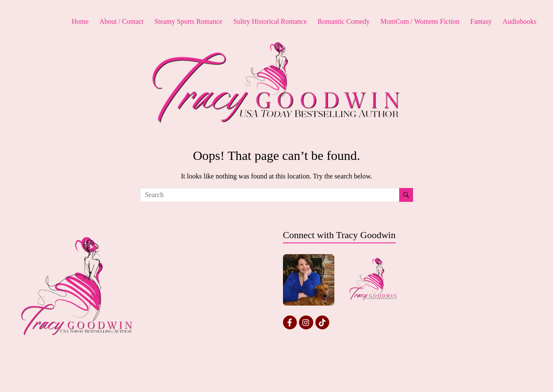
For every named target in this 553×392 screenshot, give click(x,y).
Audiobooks (519, 21)
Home (80, 21)
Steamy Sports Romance (188, 21)
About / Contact (121, 21)
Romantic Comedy (343, 21)
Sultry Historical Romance (270, 21)
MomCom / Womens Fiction (420, 21)
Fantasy (481, 21)
